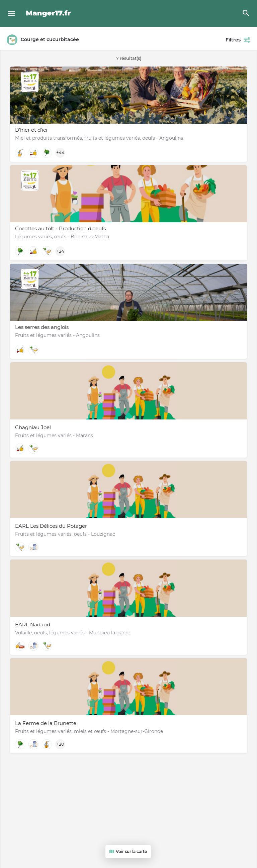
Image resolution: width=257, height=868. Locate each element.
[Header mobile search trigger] (246, 13)
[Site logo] (49, 13)
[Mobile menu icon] (11, 14)
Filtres (238, 40)
